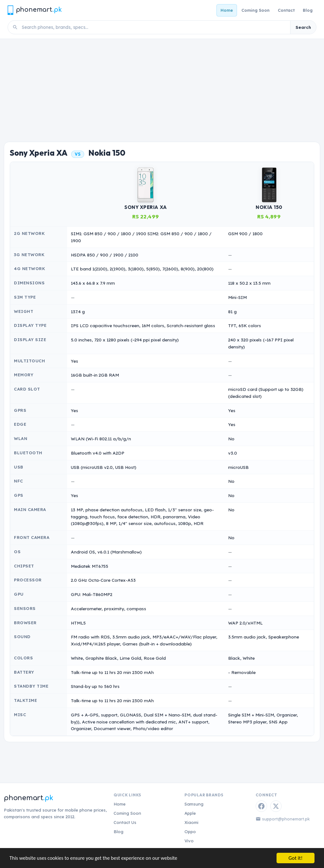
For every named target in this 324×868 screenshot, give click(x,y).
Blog (308, 10)
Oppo (190, 832)
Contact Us (125, 822)
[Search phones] (154, 27)
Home (227, 10)
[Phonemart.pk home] (34, 10)
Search (303, 27)
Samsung (194, 804)
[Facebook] (261, 806)
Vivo (189, 841)
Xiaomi (191, 822)
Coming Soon (255, 10)
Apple (190, 813)
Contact (286, 10)
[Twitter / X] (276, 806)
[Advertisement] (162, 87)
